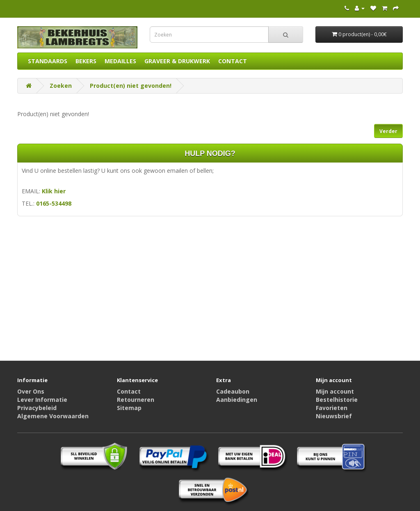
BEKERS (86, 61)
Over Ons (31, 391)
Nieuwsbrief (334, 416)
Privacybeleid (37, 408)
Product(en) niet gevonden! (131, 86)
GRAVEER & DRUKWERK (177, 61)
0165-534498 (54, 203)
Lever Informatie (42, 400)
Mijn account (335, 391)
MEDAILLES (120, 61)
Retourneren (136, 400)
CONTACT (233, 61)
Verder (388, 131)
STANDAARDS (48, 61)
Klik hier (54, 191)
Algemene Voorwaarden (53, 416)
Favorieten (332, 408)
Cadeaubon (233, 391)
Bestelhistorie (337, 400)
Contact (129, 391)
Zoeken (61, 86)
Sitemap (129, 408)
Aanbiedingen (237, 400)
